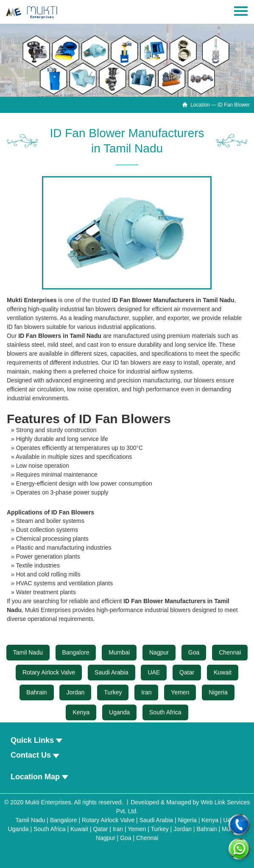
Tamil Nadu (28, 652)
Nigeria (218, 692)
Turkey (113, 692)
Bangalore (76, 652)
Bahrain (36, 692)
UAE (154, 672)
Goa (194, 652)
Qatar (187, 672)
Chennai (230, 652)
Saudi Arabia (111, 672)
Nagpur (159, 652)
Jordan (75, 692)
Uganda (119, 712)
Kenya (81, 712)
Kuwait (223, 672)
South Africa (165, 712)
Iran (146, 692)
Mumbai (119, 652)
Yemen (180, 692)
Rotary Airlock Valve (49, 672)
